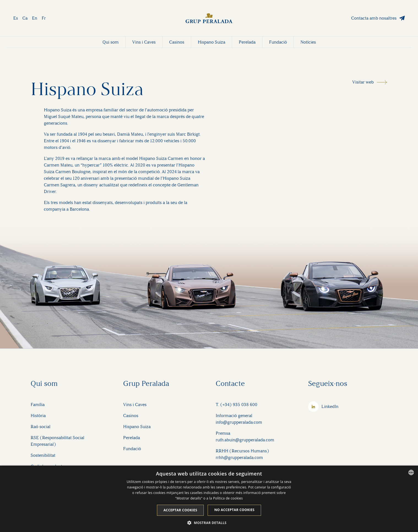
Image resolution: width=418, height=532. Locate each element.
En (35, 18)
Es (16, 18)
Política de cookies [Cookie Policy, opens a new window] (228, 498)
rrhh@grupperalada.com (239, 457)
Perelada (247, 42)
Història (38, 416)
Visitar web (363, 82)
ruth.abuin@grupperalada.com (245, 440)
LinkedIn (330, 406)
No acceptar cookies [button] (234, 510)
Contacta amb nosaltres (374, 18)
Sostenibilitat (43, 455)
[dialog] (209, 499)
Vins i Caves (144, 42)
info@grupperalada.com (239, 422)
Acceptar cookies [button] (180, 510)
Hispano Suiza (211, 42)
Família (38, 405)
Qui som (111, 42)
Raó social (40, 427)
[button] (209, 523)
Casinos (177, 42)
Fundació (278, 42)
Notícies (308, 42)
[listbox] (411, 472)
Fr (44, 18)
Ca (25, 18)
